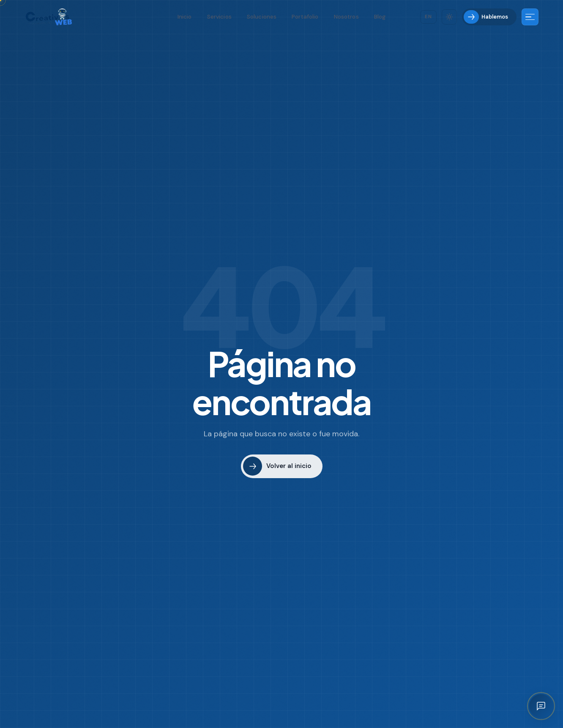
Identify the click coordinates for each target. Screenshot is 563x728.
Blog (380, 17)
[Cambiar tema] (449, 17)
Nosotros (346, 17)
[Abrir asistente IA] (541, 706)
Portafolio (305, 17)
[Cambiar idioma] (428, 17)
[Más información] (530, 17)
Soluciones (262, 17)
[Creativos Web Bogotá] (49, 17)
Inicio (185, 17)
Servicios (219, 17)
